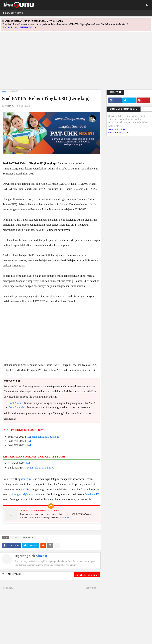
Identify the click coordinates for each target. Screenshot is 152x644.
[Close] (150, 21)
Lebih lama (91, 588)
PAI (29, 437)
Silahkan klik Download (45, 437)
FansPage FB (92, 494)
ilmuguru (26, 479)
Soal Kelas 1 (29, 537)
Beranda (5, 91)
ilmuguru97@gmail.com (26, 494)
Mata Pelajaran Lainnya (40, 468)
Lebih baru (8, 588)
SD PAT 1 (15, 91)
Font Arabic (15, 403)
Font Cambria (16, 407)
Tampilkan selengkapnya (87, 575)
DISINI (66, 517)
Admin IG (42, 556)
